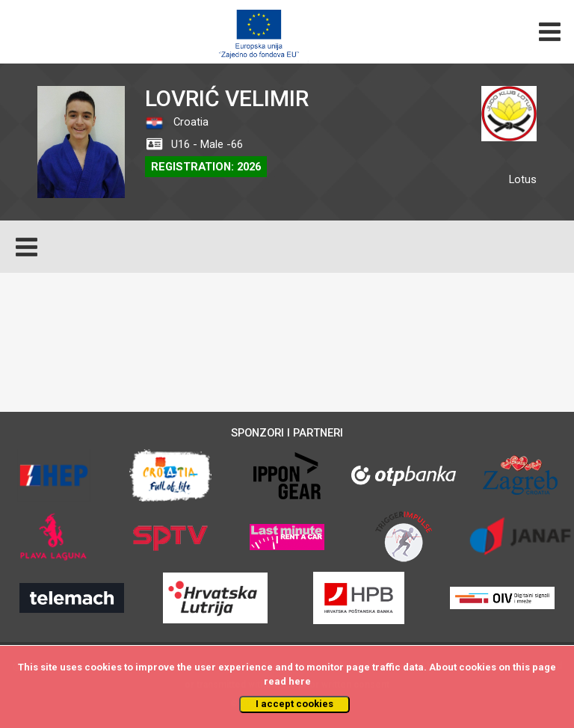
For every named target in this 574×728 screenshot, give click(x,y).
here (300, 681)
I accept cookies (294, 704)
